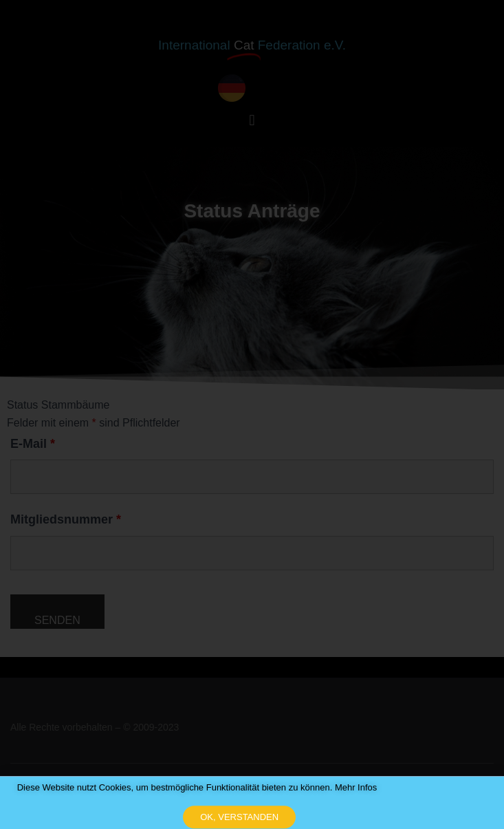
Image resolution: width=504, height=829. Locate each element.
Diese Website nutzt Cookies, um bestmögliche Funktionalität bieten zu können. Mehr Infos (197, 796)
